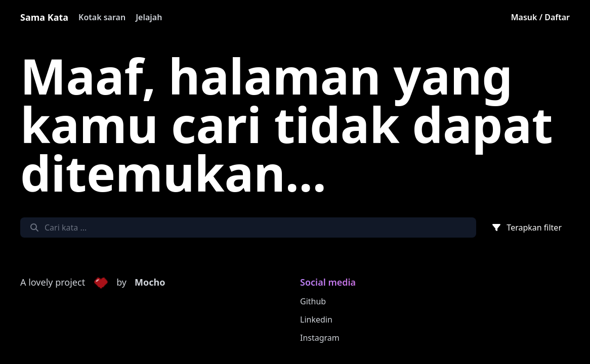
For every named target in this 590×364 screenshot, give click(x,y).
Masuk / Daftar (540, 17)
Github (313, 301)
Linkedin (316, 320)
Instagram (320, 338)
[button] (101, 283)
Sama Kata (44, 17)
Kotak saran (102, 17)
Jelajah (149, 17)
